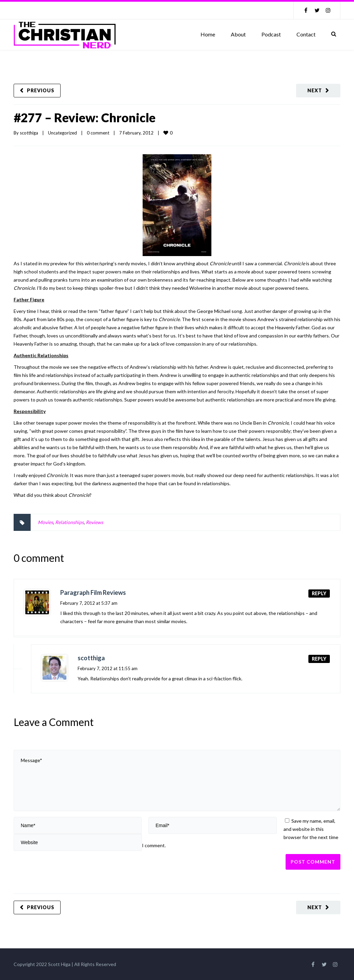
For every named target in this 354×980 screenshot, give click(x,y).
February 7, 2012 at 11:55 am (108, 668)
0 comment (98, 133)
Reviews (94, 522)
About (238, 34)
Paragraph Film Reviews (93, 592)
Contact (306, 34)
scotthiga (29, 133)
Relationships (69, 522)
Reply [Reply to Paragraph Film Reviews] (319, 593)
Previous (41, 90)
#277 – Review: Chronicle (85, 117)
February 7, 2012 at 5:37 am (89, 603)
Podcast (271, 34)
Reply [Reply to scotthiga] (319, 659)
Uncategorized (62, 133)
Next (315, 90)
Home (208, 34)
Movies (45, 522)
